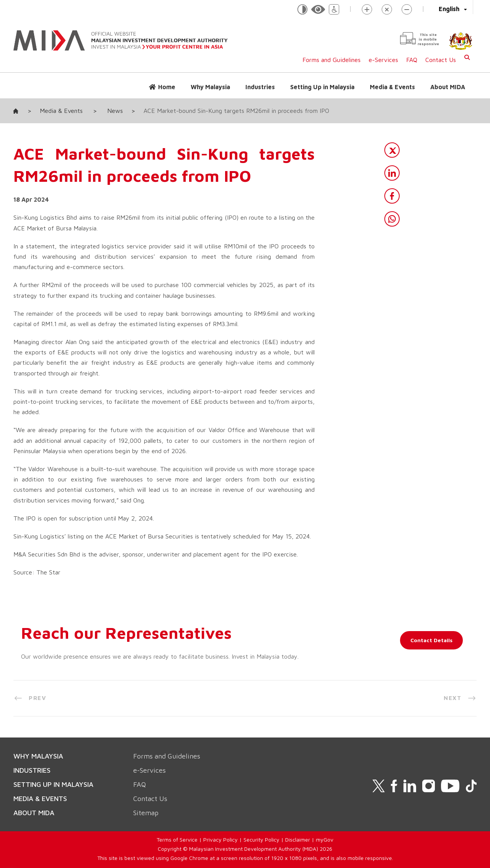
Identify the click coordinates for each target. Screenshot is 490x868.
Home (167, 87)
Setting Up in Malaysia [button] (322, 87)
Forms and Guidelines (332, 60)
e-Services (383, 60)
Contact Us (441, 60)
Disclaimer (298, 839)
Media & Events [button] (392, 87)
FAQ (412, 60)
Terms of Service (177, 839)
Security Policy (261, 839)
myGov (325, 839)
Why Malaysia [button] (210, 87)
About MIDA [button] (448, 87)
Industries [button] (260, 87)
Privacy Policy (220, 839)
